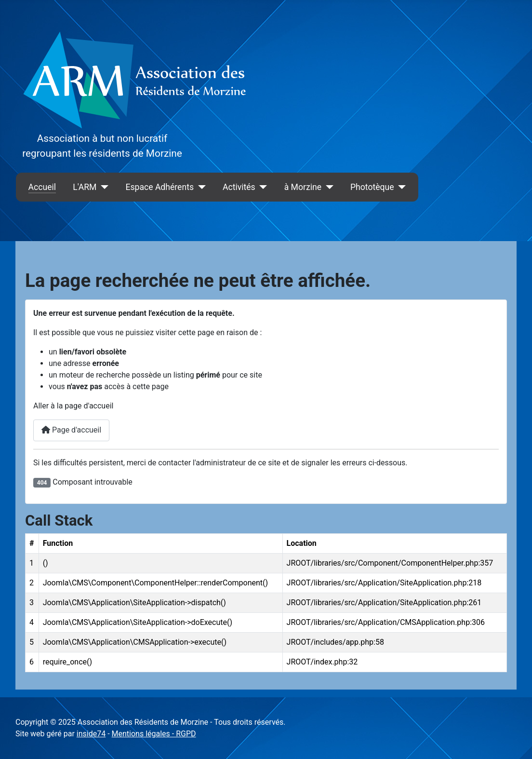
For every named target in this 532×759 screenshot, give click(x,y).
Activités (239, 187)
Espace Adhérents (160, 187)
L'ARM (85, 187)
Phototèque (372, 187)
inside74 (91, 734)
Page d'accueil (71, 430)
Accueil (42, 187)
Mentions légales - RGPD (154, 734)
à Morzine (303, 187)
